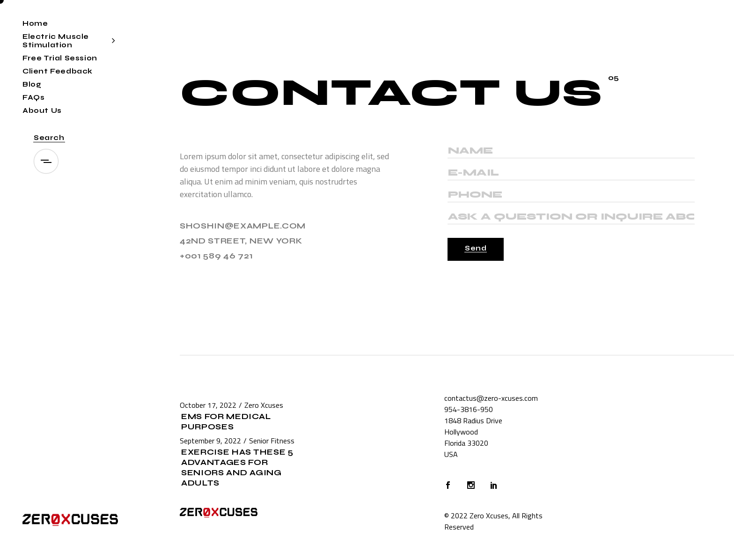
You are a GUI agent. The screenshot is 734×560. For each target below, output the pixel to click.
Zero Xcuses (264, 405)
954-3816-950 (469, 409)
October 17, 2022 (208, 405)
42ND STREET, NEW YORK (241, 241)
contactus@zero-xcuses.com (491, 398)
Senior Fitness (272, 441)
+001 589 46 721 (216, 256)
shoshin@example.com (243, 226)
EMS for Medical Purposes (226, 422)
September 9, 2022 (210, 441)
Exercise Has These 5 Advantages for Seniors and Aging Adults (237, 468)
